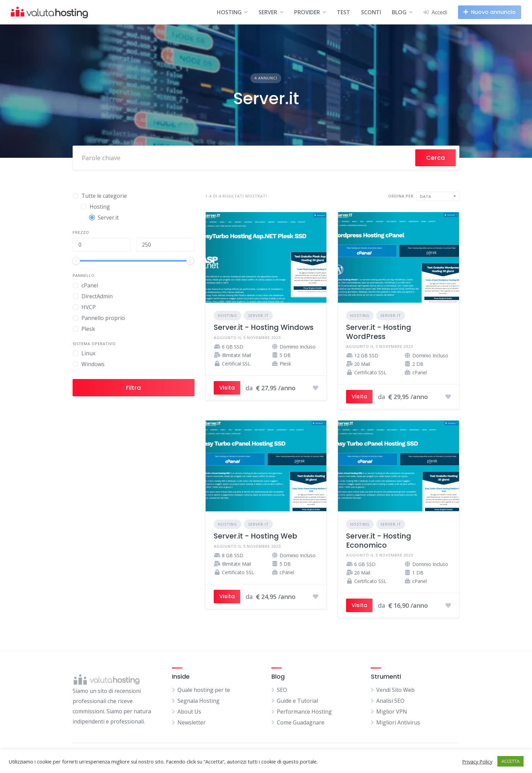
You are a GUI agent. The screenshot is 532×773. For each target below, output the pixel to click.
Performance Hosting (304, 712)
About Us (189, 712)
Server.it (258, 315)
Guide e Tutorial (297, 701)
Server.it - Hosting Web (255, 536)
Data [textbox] (426, 196)
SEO (282, 690)
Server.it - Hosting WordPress (379, 332)
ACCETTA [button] (510, 761)
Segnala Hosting (198, 701)
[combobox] (438, 196)
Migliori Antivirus (398, 722)
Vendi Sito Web (395, 690)
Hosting (227, 315)
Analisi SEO (390, 701)
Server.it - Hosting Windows (264, 327)
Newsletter (192, 722)
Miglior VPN (392, 712)
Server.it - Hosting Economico (379, 540)
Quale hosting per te (204, 690)
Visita (227, 388)
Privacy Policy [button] (477, 761)
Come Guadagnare (301, 722)
